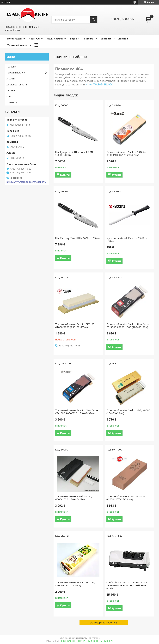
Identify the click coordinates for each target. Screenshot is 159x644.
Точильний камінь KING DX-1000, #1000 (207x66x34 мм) (126, 498)
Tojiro (73, 39)
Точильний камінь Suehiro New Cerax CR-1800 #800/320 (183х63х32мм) (77, 412)
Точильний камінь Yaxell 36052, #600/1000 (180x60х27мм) (74, 498)
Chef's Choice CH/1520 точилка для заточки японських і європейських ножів (127, 585)
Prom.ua (96, 638)
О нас (10, 96)
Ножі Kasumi (55, 39)
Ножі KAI (34, 39)
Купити (65, 175)
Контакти (12, 102)
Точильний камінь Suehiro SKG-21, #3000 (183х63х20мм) (75, 584)
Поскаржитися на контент (72, 641)
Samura (89, 39)
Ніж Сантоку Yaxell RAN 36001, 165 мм (77, 238)
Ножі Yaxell (14, 39)
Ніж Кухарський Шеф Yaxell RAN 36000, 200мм (74, 153)
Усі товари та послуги (103, 622)
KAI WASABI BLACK (100, 84)
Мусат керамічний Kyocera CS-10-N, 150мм (127, 239)
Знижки (11, 79)
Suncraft (106, 39)
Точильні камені (18, 45)
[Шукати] (94, 20)
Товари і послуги (16, 73)
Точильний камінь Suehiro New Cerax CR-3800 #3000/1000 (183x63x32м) (128, 326)
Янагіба (123, 39)
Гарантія (11, 90)
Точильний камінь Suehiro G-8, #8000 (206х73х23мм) (128, 412)
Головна (11, 67)
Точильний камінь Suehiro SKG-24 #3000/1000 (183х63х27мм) (126, 153)
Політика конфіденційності (100, 641)
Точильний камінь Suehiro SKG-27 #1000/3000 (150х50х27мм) (75, 326)
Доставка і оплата (17, 85)
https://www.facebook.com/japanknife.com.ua (27, 182)
